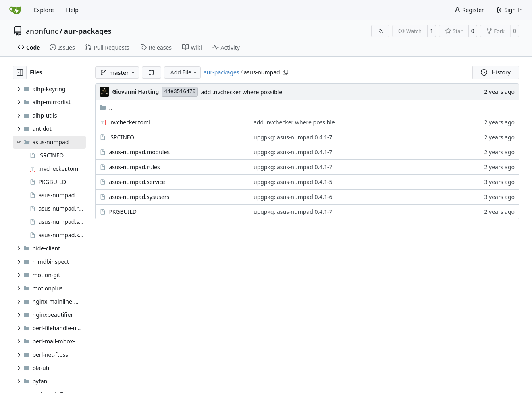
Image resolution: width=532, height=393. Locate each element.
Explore (44, 10)
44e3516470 (180, 92)
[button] (152, 72)
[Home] (15, 10)
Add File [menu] (184, 72)
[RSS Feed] (380, 31)
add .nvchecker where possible (241, 92)
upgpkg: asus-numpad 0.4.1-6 (293, 197)
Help (72, 10)
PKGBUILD (123, 212)
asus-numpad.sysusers (139, 197)
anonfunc (42, 31)
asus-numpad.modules (139, 152)
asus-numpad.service (137, 182)
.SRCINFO (122, 137)
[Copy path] (285, 72)
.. (106, 107)
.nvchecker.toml (129, 122)
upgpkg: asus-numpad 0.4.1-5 (293, 182)
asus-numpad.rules (134, 167)
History (496, 72)
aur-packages (88, 31)
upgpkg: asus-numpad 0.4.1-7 (293, 137)
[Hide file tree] (20, 72)
